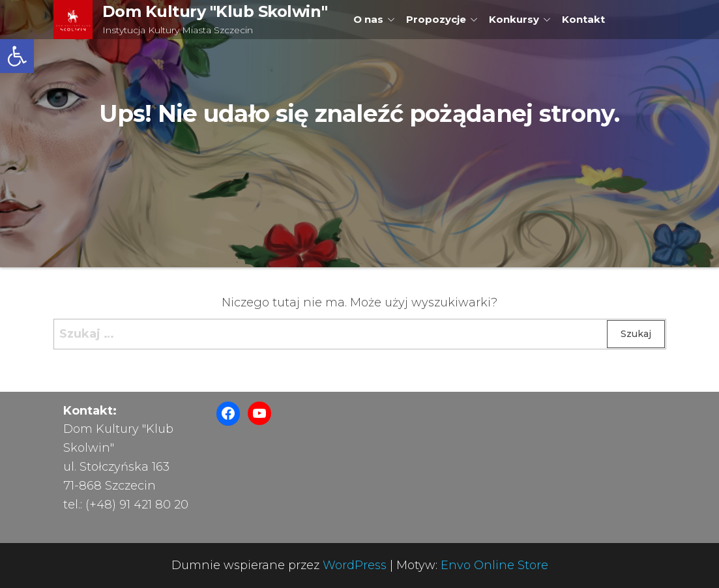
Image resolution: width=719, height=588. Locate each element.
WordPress (355, 565)
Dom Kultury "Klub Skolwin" (215, 11)
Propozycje (436, 19)
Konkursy (514, 19)
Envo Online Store (494, 565)
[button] (17, 56)
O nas (368, 19)
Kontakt (583, 19)
